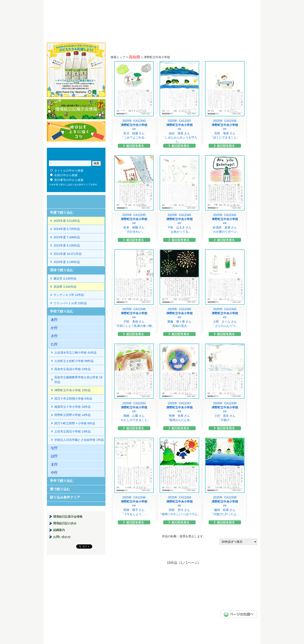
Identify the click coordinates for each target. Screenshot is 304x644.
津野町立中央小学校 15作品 (72, 390)
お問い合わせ (62, 537)
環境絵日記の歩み (65, 523)
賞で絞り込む (60, 489)
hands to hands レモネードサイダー (76, 70)
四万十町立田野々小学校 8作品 (75, 423)
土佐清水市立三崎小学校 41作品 (75, 353)
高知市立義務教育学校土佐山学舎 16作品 (78, 380)
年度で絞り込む (62, 212)
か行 (54, 328)
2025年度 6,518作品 (67, 221)
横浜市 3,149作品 (65, 278)
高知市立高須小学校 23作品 (72, 369)
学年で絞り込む (62, 481)
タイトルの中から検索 (69, 171)
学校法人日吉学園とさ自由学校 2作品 (79, 440)
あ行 (54, 320)
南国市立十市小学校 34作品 (72, 407)
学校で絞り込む (62, 311)
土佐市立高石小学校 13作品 (72, 431)
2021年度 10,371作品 (68, 254)
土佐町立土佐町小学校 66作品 (74, 361)
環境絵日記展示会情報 (76, 109)
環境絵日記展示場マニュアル (76, 579)
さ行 (54, 336)
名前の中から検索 (66, 175)
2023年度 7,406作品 (67, 237)
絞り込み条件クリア (65, 497)
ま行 (54, 464)
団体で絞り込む (62, 270)
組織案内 (59, 530)
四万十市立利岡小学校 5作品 (73, 399)
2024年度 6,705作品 (67, 229)
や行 (54, 473)
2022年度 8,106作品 (67, 245)
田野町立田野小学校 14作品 (72, 415)
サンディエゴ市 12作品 (69, 295)
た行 (54, 344)
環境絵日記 (100, 18)
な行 (54, 448)
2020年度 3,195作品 (67, 262)
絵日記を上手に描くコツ (76, 131)
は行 (54, 456)
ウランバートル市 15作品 (70, 303)
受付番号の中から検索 (69, 180)
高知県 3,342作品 (65, 287)
